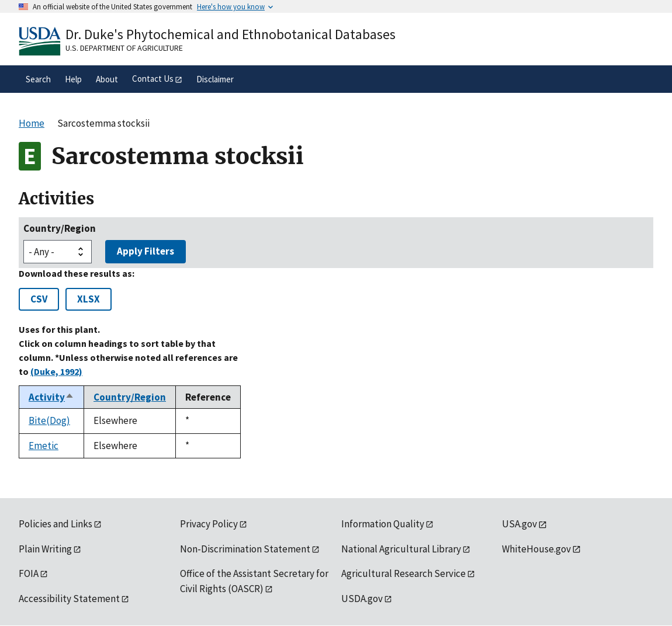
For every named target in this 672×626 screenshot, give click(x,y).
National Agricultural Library (401, 549)
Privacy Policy (209, 524)
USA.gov (519, 524)
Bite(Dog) (49, 420)
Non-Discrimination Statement (245, 549)
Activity (51, 397)
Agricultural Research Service (403, 573)
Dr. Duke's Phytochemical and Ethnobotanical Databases (231, 34)
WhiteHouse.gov (536, 549)
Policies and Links (56, 524)
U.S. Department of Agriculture (124, 48)
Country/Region (60, 228)
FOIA (29, 573)
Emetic (44, 446)
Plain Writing (45, 549)
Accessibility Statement (69, 599)
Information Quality (383, 524)
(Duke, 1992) (56, 371)
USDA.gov (362, 599)
